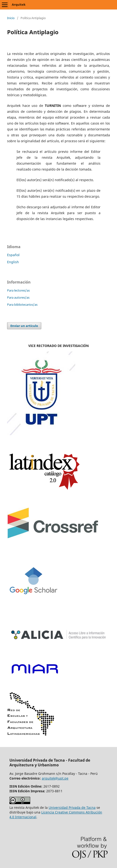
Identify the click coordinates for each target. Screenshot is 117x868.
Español (13, 255)
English (13, 262)
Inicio (11, 18)
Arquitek (19, 4)
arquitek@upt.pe (55, 778)
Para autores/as (18, 297)
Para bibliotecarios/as (22, 305)
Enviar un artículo (24, 326)
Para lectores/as (18, 290)
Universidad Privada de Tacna (72, 807)
